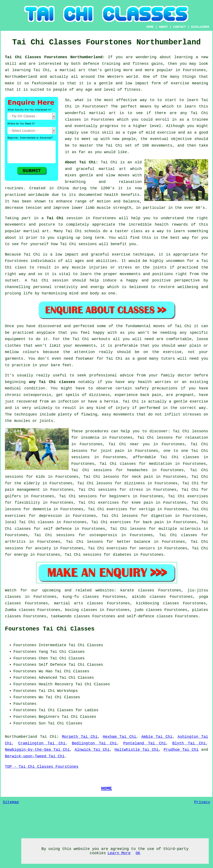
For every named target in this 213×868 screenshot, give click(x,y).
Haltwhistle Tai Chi (137, 750)
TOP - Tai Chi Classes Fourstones (42, 767)
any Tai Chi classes (52, 382)
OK (138, 853)
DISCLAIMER (200, 27)
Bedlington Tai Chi (94, 743)
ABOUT (163, 27)
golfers (13, 496)
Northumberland (21, 737)
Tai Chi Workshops (58, 691)
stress (136, 490)
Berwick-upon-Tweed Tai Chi (35, 756)
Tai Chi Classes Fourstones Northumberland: (56, 57)
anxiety (43, 548)
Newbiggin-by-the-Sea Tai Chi (37, 750)
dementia (42, 509)
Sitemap (11, 802)
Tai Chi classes (180, 457)
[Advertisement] (172, 669)
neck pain (142, 477)
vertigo (147, 509)
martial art (102, 113)
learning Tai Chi (31, 70)
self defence (57, 529)
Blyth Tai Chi (189, 743)
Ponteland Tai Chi (145, 743)
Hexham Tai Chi (119, 737)
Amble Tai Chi (157, 737)
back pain (153, 522)
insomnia (90, 438)
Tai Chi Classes (67, 652)
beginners (119, 496)
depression (50, 516)
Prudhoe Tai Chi (181, 750)
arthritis (15, 542)
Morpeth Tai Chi (80, 737)
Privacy (202, 802)
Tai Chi (55, 218)
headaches (137, 470)
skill (11, 64)
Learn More (119, 853)
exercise (166, 133)
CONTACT (179, 27)
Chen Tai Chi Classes (62, 658)
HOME (150, 27)
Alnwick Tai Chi (92, 750)
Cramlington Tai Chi (42, 743)
